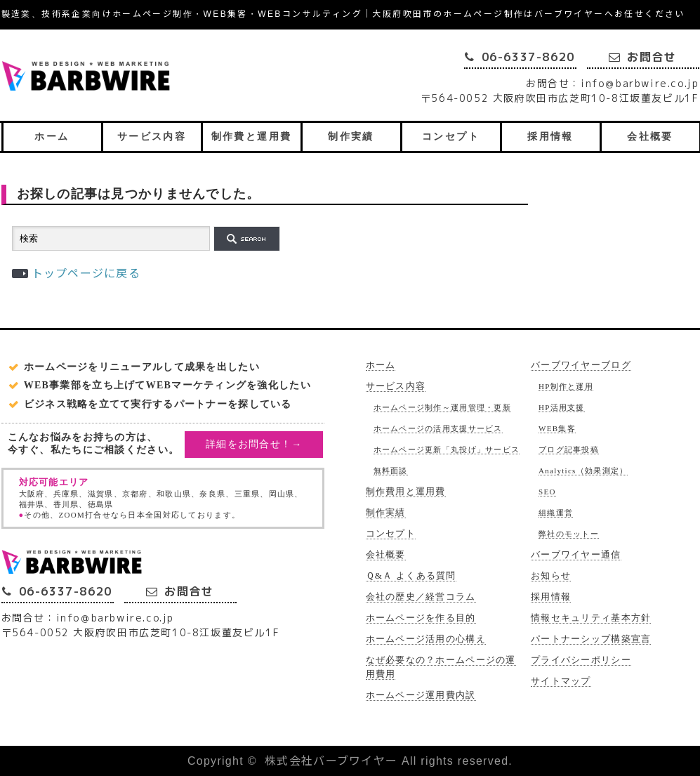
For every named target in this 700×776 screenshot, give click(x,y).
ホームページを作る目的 (421, 618)
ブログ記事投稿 (569, 449)
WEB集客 (557, 428)
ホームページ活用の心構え (426, 639)
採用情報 (550, 137)
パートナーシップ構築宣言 (591, 639)
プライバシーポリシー (581, 660)
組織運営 (556, 513)
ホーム (52, 137)
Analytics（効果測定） (583, 471)
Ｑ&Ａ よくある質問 (411, 576)
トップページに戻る (86, 274)
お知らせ (551, 576)
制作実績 (351, 137)
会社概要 (650, 137)
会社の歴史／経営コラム (421, 597)
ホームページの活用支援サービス (438, 428)
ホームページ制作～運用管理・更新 (442, 407)
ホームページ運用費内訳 (421, 695)
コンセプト (451, 137)
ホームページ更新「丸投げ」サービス (447, 449)
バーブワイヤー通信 (576, 554)
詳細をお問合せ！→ (254, 444)
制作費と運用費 (252, 137)
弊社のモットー (569, 534)
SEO (547, 492)
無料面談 (391, 471)
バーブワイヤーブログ (581, 365)
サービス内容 (152, 137)
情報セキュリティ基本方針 (591, 618)
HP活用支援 (562, 407)
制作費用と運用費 (406, 491)
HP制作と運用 (566, 386)
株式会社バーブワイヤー (331, 761)
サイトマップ (561, 681)
